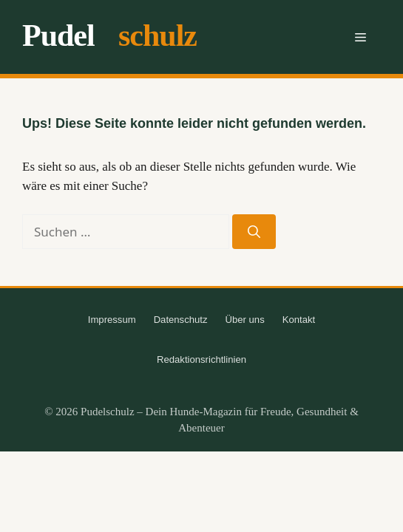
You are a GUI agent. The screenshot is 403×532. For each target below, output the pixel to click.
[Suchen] (254, 232)
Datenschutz (181, 320)
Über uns (245, 320)
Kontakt (299, 320)
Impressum (112, 320)
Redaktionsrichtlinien (201, 359)
